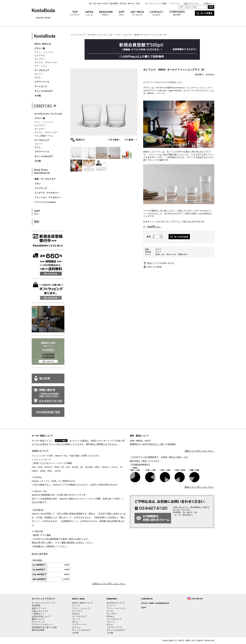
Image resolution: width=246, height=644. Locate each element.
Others (76, 614)
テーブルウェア (42, 71)
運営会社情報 (38, 630)
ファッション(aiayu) (45, 202)
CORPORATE (147, 599)
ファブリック (41, 188)
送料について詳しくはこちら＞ (199, 451)
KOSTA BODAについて (83, 603)
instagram (197, 599)
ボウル (38, 77)
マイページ (175, 4)
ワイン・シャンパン (44, 52)
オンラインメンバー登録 (156, 4)
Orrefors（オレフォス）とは (100, 35)
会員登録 (36, 606)
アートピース (41, 87)
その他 (38, 96)
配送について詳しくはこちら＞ (199, 487)
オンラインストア (78, 35)
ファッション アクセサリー (48, 198)
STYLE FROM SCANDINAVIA (155, 603)
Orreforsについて (116, 603)
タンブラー (40, 59)
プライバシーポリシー (42, 625)
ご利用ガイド (209, 4)
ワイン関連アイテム (44, 136)
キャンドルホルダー (44, 91)
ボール (75, 622)
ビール (110, 611)
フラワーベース (42, 82)
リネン (38, 184)
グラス (118, 35)
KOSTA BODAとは (43, 44)
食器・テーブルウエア (45, 179)
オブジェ (76, 627)
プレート (39, 74)
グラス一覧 (40, 49)
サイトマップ (38, 622)
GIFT (144, 608)
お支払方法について (41, 616)
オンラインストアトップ (43, 603)
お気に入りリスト (191, 4)
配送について (38, 619)
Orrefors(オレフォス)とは (48, 114)
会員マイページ (39, 608)
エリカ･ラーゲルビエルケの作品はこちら (163, 82)
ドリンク (76, 606)
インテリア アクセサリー (47, 193)
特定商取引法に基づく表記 (44, 627)
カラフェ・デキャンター (46, 62)
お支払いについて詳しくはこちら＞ (109, 584)
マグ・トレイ (41, 66)
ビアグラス (40, 56)
